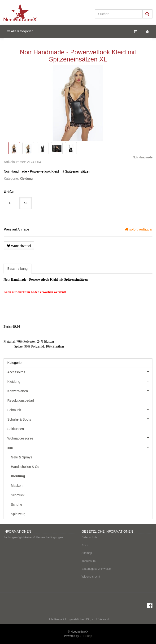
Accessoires (80, 372)
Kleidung (26, 178)
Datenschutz (89, 537)
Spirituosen (16, 429)
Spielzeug (18, 514)
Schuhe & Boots (80, 419)
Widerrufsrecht (91, 577)
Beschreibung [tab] (17, 269)
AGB (84, 545)
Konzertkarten (80, 391)
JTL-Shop (86, 636)
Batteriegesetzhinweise (96, 569)
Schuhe (16, 505)
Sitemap (87, 553)
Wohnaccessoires (80, 438)
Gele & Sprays (22, 457)
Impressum (89, 561)
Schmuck (80, 409)
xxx (80, 447)
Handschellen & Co (25, 467)
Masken (17, 486)
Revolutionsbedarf (21, 400)
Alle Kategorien (20, 31)
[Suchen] (119, 14)
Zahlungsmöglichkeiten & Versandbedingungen (33, 537)
